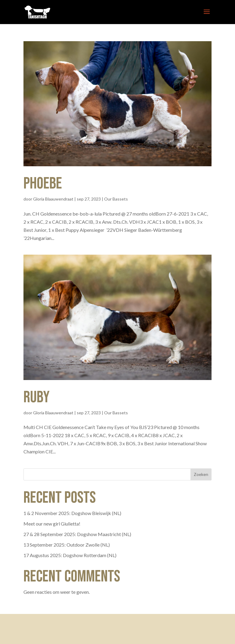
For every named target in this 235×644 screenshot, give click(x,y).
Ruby (37, 397)
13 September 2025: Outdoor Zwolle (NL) (67, 545)
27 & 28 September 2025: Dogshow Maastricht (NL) (77, 534)
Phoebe (43, 184)
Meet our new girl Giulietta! (52, 524)
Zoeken (201, 474)
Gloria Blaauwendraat (53, 199)
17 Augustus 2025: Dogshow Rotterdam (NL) (70, 555)
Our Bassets (116, 199)
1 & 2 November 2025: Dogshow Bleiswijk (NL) (72, 513)
